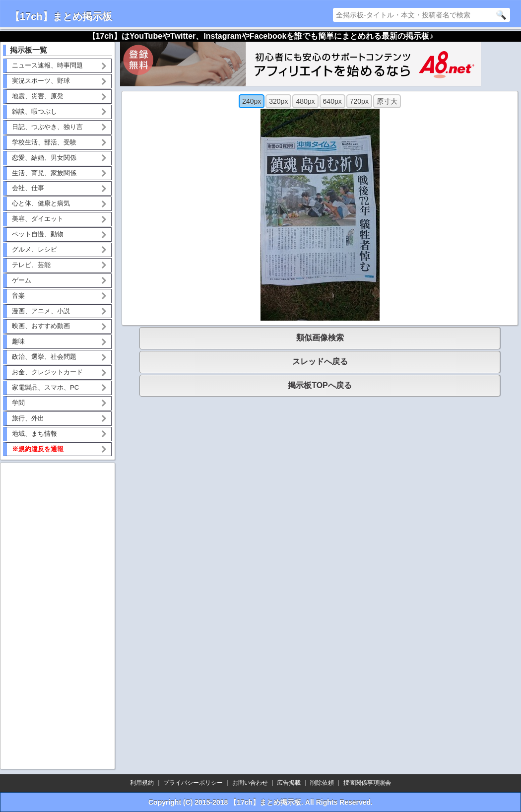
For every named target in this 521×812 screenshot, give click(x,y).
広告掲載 (289, 783)
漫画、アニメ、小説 (41, 311)
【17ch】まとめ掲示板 (61, 16)
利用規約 (142, 783)
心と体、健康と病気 (41, 203)
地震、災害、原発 (38, 96)
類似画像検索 (320, 338)
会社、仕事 (28, 188)
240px (252, 101)
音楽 (18, 296)
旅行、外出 (28, 418)
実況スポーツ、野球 (41, 81)
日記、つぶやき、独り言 (47, 127)
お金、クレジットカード (47, 372)
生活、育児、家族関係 (44, 173)
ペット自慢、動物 (38, 234)
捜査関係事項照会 (367, 783)
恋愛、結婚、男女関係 (44, 158)
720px (359, 101)
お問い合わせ (250, 783)
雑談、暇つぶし (34, 111)
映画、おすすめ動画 (41, 326)
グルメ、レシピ (34, 249)
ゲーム (22, 280)
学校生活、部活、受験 (44, 142)
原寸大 (387, 101)
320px (278, 101)
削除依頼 (322, 783)
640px (332, 101)
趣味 (18, 341)
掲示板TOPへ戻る (320, 385)
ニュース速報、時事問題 (47, 65)
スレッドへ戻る (320, 362)
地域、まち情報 (34, 434)
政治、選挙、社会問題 (44, 357)
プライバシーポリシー (193, 783)
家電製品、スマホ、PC (45, 387)
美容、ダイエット (38, 219)
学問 (18, 403)
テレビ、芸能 (31, 265)
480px (305, 101)
